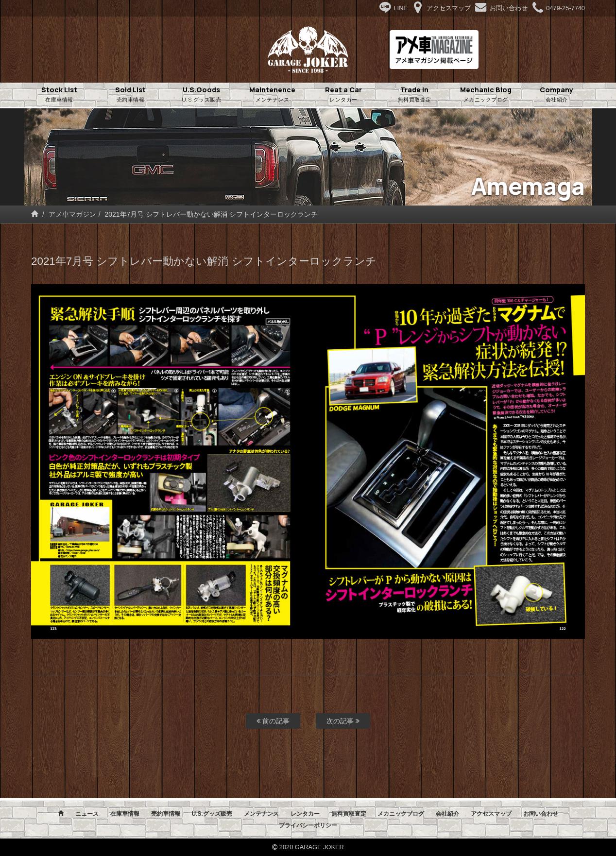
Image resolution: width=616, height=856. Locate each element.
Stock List (59, 95)
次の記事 (343, 721)
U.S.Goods (202, 95)
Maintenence (273, 95)
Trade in (414, 95)
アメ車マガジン (72, 214)
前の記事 (273, 721)
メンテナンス (261, 814)
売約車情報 (166, 814)
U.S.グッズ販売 (212, 814)
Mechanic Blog (486, 95)
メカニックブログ (401, 814)
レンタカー (305, 814)
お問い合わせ (541, 814)
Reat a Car (343, 95)
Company (557, 95)
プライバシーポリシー (308, 825)
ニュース (87, 814)
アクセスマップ (491, 814)
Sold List (130, 95)
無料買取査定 (349, 814)
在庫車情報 (125, 814)
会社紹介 (447, 814)
